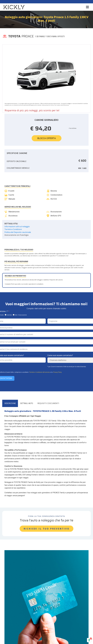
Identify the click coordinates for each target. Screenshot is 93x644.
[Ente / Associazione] (14, 314)
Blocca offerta (47, 138)
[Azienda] (6, 314)
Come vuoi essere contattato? (60, 355)
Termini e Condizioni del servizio (40, 372)
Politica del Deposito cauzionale (18, 232)
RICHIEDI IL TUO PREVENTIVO (47, 528)
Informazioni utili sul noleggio (17, 226)
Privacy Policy (57, 372)
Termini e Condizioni (13, 229)
